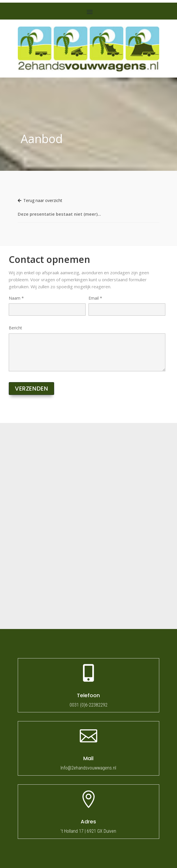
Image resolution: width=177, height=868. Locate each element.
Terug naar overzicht (40, 200)
